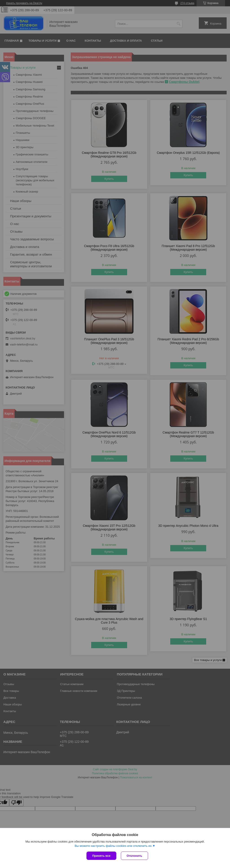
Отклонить (134, 856)
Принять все (101, 856)
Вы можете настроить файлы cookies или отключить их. (113, 846)
